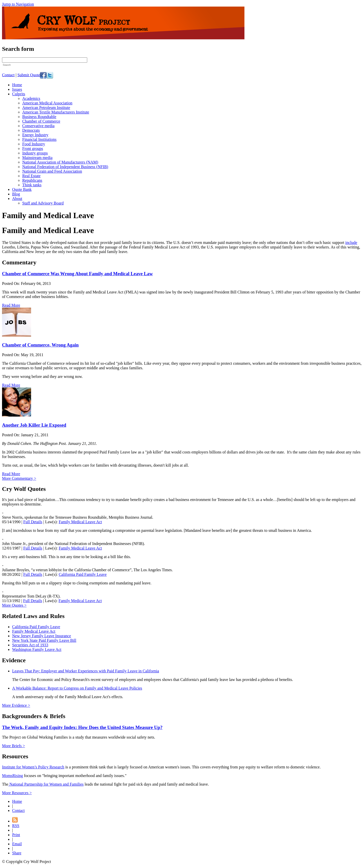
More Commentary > (19, 478)
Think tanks (32, 185)
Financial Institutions (39, 139)
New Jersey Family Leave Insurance (42, 636)
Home (17, 85)
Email (17, 844)
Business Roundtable (39, 117)
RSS (16, 826)
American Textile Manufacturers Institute (56, 112)
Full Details (33, 522)
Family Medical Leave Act (80, 522)
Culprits (19, 94)
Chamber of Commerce (41, 121)
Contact (8, 75)
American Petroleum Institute (46, 108)
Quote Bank (22, 189)
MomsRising (13, 776)
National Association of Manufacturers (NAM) (60, 162)
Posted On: (12, 283)
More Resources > (17, 793)
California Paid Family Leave (83, 574)
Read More (11, 305)
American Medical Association (47, 103)
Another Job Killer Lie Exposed (34, 425)
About (17, 199)
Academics (31, 98)
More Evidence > (16, 705)
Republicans (32, 180)
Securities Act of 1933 (30, 645)
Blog (16, 194)
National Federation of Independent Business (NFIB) (65, 167)
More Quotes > (14, 605)
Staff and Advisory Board (43, 203)
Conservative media (38, 126)
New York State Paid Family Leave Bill (44, 640)
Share (17, 853)
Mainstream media (37, 158)
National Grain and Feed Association (52, 171)
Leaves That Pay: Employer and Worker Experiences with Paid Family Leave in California (86, 671)
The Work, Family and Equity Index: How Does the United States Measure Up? (82, 727)
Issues (17, 89)
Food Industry (34, 144)
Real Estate (31, 176)
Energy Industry (35, 135)
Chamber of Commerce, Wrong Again (40, 345)
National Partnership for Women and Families (46, 784)
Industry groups (35, 153)
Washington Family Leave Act (37, 649)
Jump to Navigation (18, 4)
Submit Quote (29, 75)
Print (16, 835)
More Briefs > (14, 746)
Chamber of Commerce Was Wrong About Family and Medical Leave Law (77, 274)
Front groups (33, 149)
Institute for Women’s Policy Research (33, 767)
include (351, 243)
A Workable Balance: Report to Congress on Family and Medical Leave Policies (77, 688)
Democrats (31, 130)
